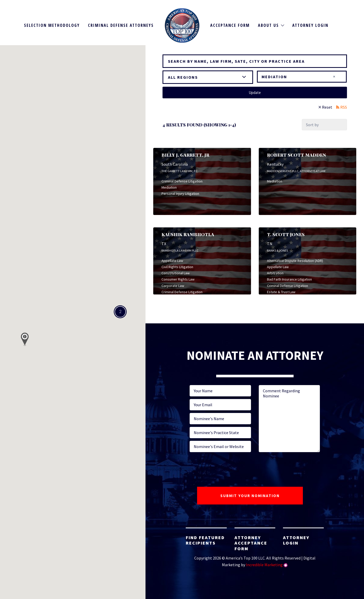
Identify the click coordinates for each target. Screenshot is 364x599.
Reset (327, 107)
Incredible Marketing (264, 565)
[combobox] (302, 77)
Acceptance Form (230, 25)
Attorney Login (310, 25)
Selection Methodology (52, 25)
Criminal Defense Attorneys (121, 25)
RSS (344, 107)
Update (255, 93)
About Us (268, 25)
